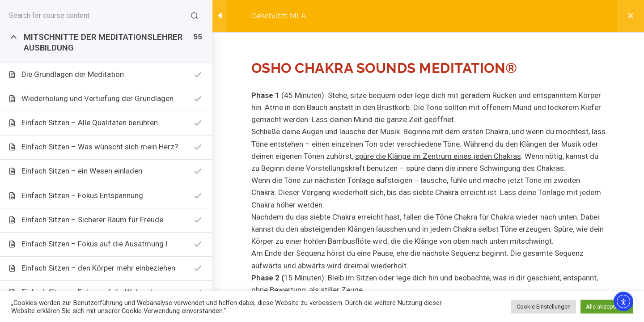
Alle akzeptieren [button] (607, 307)
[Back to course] (630, 16)
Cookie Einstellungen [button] (544, 307)
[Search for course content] (195, 16)
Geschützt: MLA (279, 16)
